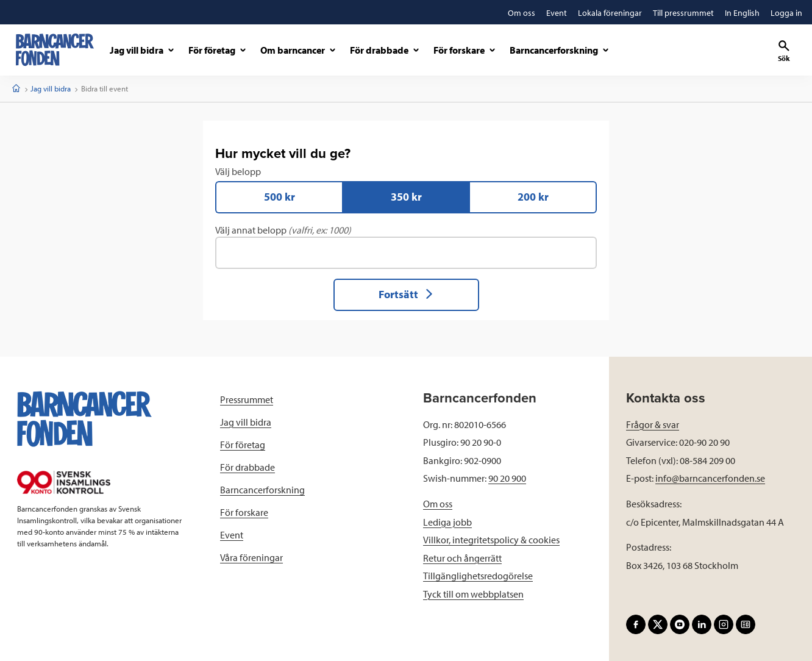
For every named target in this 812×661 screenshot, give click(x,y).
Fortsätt (406, 294)
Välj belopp (406, 189)
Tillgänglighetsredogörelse (478, 576)
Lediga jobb (447, 522)
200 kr (533, 197)
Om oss (438, 504)
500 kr (280, 197)
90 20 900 (507, 478)
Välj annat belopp (406, 246)
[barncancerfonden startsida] (55, 50)
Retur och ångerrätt (462, 558)
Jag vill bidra (51, 88)
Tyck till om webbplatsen (473, 594)
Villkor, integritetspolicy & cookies (491, 540)
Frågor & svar (653, 424)
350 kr (406, 197)
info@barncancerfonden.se (710, 478)
